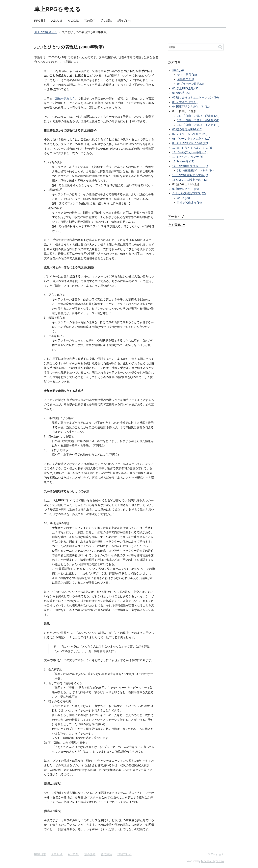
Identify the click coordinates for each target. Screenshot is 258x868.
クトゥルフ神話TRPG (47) (189, 193)
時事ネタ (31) (186, 79)
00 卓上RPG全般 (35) (186, 88)
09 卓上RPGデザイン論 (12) (190, 143)
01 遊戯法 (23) (181, 93)
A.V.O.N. (73, 21)
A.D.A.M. (57, 21)
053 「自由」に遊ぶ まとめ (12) (198, 125)
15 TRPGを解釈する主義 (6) (190, 175)
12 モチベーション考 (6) (188, 157)
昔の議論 (106, 21)
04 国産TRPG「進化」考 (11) (191, 107)
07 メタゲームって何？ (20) (190, 134)
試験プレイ (125, 21)
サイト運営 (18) (187, 75)
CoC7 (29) (184, 198)
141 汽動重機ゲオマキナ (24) (195, 170)
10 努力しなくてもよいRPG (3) (192, 148)
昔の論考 (90, 21)
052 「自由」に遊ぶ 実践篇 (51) (198, 120)
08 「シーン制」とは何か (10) (191, 139)
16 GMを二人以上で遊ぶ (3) (190, 180)
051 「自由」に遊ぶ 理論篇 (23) (198, 116)
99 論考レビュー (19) (186, 189)
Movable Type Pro (213, 861)
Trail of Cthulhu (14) (189, 203)
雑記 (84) (178, 70)
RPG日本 (40, 21)
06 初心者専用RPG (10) (187, 129)
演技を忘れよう (65, 98)
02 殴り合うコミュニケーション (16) (196, 97)
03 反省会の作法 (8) (185, 102)
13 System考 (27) (183, 161)
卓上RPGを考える (58, 9)
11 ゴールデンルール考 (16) (190, 152)
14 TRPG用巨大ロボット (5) (190, 166)
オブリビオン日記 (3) (190, 84)
